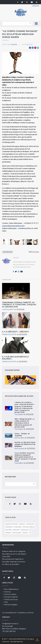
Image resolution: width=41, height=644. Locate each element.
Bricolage (25, 530)
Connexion (35, 6)
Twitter (38, 48)
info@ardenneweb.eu (10, 624)
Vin (30, 533)
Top (37, 641)
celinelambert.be (16, 642)
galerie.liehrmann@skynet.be (13, 226)
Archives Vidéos (10, 594)
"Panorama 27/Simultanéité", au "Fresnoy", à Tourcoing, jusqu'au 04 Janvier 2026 (19, 305)
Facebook (30, 48)
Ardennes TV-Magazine (13, 527)
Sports (25, 533)
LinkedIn (33, 48)
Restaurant (17, 533)
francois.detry (9, 334)
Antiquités (30, 524)
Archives (7, 592)
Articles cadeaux (29, 527)
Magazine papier (21, 380)
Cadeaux (8, 533)
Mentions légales (11, 605)
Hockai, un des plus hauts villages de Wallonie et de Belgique (25, 444)
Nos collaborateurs (11, 589)
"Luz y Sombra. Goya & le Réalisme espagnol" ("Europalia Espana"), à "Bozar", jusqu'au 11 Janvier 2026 (25, 457)
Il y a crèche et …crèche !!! (15, 332)
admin (14, 45)
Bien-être (16, 530)
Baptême (9, 530)
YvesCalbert (8, 310)
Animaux (22, 524)
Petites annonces (11, 600)
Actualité (8, 252)
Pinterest (35, 48)
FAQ (6, 602)
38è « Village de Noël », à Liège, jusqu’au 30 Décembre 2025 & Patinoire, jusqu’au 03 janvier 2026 (24, 423)
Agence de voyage (12, 524)
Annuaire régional (11, 597)
